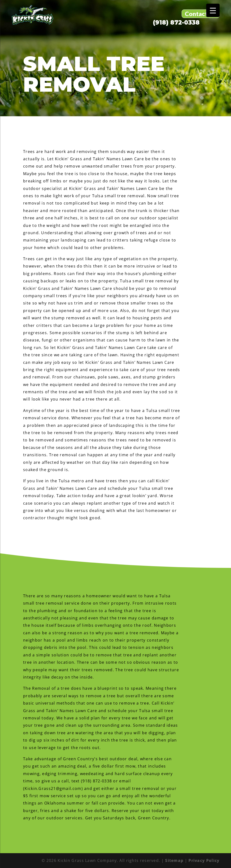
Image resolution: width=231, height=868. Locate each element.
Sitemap (174, 860)
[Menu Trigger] (213, 10)
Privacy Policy (204, 860)
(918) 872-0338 (176, 23)
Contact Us (200, 14)
